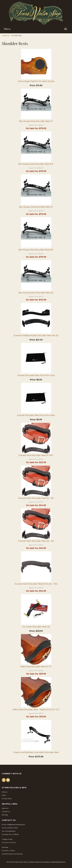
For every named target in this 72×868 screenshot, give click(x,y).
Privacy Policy (7, 798)
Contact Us (6, 811)
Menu (7, 29)
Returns (5, 792)
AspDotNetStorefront (58, 862)
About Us (5, 808)
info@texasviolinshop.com (16, 825)
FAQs (4, 795)
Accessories (6, 35)
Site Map (5, 815)
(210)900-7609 (12, 828)
